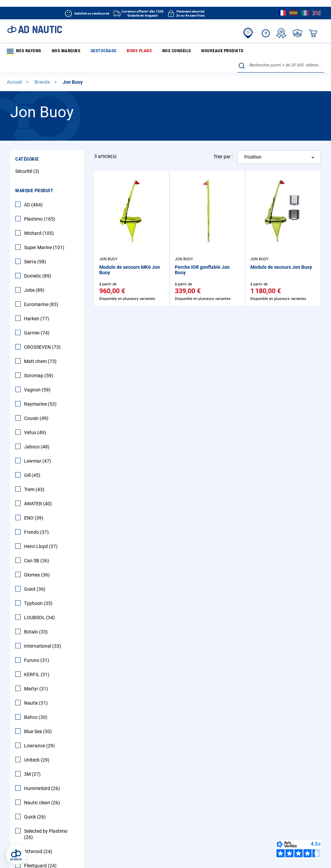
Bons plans (121, 52)
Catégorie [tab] (27, 146)
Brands (43, 69)
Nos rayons (23, 52)
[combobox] (281, 51)
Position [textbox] (253, 144)
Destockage (91, 52)
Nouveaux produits (192, 52)
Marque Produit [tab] (34, 178)
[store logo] (35, 29)
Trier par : (223, 144)
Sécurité (28, 158)
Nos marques (60, 52)
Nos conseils (152, 52)
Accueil (15, 69)
